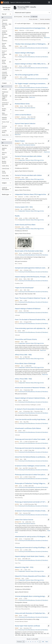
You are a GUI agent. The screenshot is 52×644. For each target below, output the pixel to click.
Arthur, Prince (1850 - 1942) (23, 379)
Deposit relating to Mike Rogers (25, 53)
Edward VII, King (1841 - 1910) (24, 567)
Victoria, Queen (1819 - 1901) (24, 207)
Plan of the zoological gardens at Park (27, 75)
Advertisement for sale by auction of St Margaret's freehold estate (31, 537)
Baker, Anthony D (6, 114)
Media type (5, 194)
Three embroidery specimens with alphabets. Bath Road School (31, 328)
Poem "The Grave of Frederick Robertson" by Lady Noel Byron (31, 298)
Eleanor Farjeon (20, 141)
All (3, 17)
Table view (34, 17)
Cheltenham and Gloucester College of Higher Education (6, 96)
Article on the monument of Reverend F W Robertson (31, 388)
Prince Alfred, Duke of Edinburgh (25, 363)
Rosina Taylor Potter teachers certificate (27, 626)
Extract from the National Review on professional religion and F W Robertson (31, 457)
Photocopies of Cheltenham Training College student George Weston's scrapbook (31, 483)
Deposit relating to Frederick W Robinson (28, 309)
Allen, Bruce (6, 146)
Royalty (17, 216)
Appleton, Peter (6, 149)
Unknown (6, 89)
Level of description (5, 189)
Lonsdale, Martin (6, 131)
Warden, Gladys (6, 110)
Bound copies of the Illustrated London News (29, 251)
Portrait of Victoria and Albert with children (28, 156)
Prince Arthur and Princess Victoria (26, 339)
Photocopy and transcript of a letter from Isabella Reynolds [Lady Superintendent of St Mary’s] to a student (31, 439)
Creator (4, 83)
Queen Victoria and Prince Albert (25, 225)
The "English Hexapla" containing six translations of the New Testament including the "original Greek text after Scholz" (31, 84)
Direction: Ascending (45, 19)
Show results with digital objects (41, 24)
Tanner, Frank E (6, 123)
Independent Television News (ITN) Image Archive (6, 24)
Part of (4, 14)
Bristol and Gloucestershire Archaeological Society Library (31, 28)
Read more (47, 37)
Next (47, 642)
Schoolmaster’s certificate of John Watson (28, 428)
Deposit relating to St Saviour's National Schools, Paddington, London (31, 398)
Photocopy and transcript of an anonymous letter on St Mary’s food (31, 448)
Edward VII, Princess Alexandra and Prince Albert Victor (31, 576)
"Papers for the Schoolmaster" (24, 288)
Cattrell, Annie (6, 169)
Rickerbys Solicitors (6, 118)
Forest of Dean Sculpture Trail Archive (6, 54)
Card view (27, 17)
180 (43, 642)
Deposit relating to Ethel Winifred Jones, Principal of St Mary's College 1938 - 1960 (31, 277)
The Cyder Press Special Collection (6, 68)
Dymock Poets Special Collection (6, 46)
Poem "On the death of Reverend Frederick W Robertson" (31, 320)
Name (4, 139)
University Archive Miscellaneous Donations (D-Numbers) (6, 36)
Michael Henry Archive (6, 62)
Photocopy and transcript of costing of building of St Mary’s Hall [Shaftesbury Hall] (31, 548)
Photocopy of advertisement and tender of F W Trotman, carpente (31, 502)
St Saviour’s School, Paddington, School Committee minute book (31, 466)
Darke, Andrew (6, 172)
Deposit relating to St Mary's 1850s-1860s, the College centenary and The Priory (31, 64)
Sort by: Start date (33, 19)
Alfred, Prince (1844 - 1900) (23, 355)
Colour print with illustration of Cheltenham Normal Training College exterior (31, 613)
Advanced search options (23, 12)
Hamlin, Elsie (6, 135)
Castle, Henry (6, 166)
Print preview (18, 17)
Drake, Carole (6, 179)
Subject (4, 183)
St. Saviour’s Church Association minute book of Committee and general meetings (31, 409)
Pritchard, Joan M (6, 127)
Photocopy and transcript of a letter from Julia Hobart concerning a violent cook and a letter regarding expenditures (31, 475)
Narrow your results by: (7, 8)
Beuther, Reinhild (6, 162)
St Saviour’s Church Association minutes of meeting (31, 511)
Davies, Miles (6, 176)
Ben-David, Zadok (6, 158)
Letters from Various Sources (24, 520)
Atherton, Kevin (6, 153)
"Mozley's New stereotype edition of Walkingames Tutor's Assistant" (31, 44)
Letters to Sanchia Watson (23, 115)
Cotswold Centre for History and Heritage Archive (6, 75)
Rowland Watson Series (22, 104)
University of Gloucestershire (6, 104)
